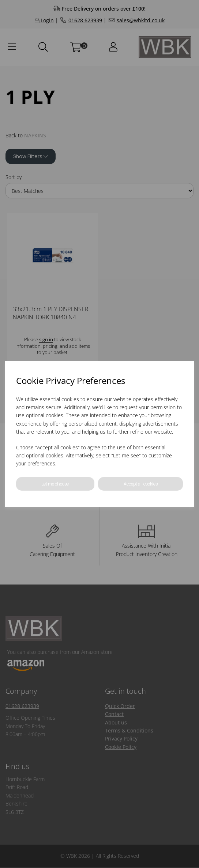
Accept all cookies (141, 484)
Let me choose (55, 484)
